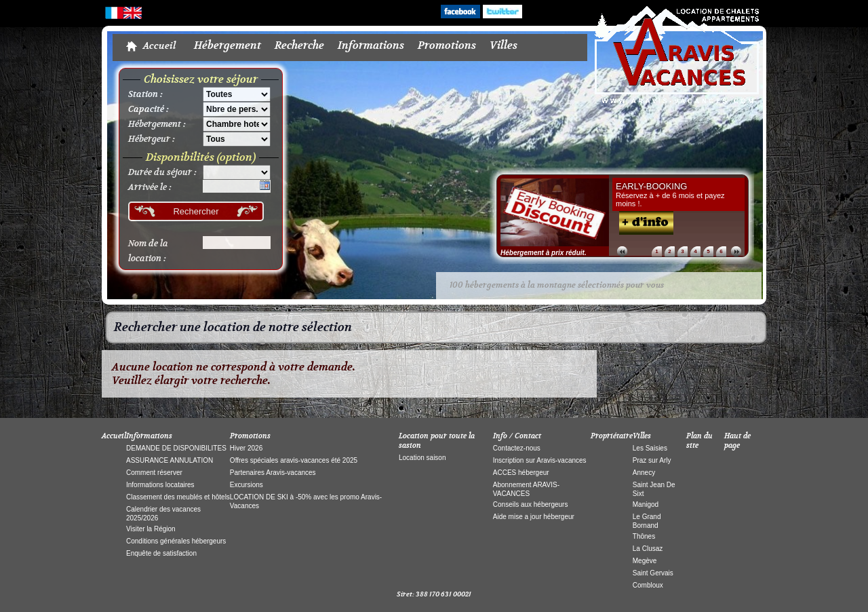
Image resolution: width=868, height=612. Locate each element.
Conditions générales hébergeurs (176, 541)
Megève (645, 561)
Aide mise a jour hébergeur (534, 517)
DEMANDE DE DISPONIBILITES (176, 448)
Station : (145, 94)
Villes (504, 45)
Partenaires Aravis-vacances (273, 473)
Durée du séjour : (162, 172)
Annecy (644, 473)
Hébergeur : (152, 139)
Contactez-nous (517, 448)
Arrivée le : (150, 187)
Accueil (159, 46)
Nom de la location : (148, 251)
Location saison (422, 458)
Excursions (246, 485)
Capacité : (149, 109)
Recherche (299, 45)
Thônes (644, 536)
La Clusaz (648, 549)
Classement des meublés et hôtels (178, 497)
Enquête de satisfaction (161, 553)
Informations (371, 45)
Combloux (648, 585)
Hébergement (228, 45)
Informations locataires (160, 485)
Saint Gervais (653, 573)
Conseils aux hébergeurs (531, 504)
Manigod (646, 504)
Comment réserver (154, 473)
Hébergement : (157, 124)
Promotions (447, 45)
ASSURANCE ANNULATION (170, 460)
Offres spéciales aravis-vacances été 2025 (294, 460)
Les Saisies (650, 448)
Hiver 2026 (246, 448)
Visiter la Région (151, 529)
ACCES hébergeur (521, 473)
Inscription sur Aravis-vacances (540, 460)
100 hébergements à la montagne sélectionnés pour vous (557, 285)
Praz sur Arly (652, 460)
